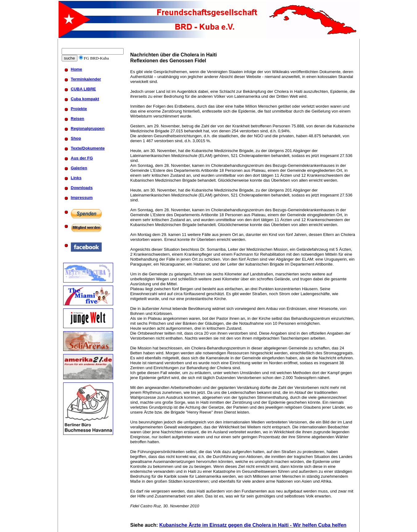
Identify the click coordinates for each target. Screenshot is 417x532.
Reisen (78, 119)
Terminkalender (86, 79)
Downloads (82, 188)
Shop (76, 138)
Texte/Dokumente (88, 148)
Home (77, 69)
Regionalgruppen (88, 128)
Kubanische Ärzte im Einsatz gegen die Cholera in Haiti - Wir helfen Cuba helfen (253, 525)
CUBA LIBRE (84, 89)
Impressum (82, 198)
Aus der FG (82, 158)
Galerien (79, 168)
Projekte (79, 109)
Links (76, 178)
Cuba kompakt (85, 99)
